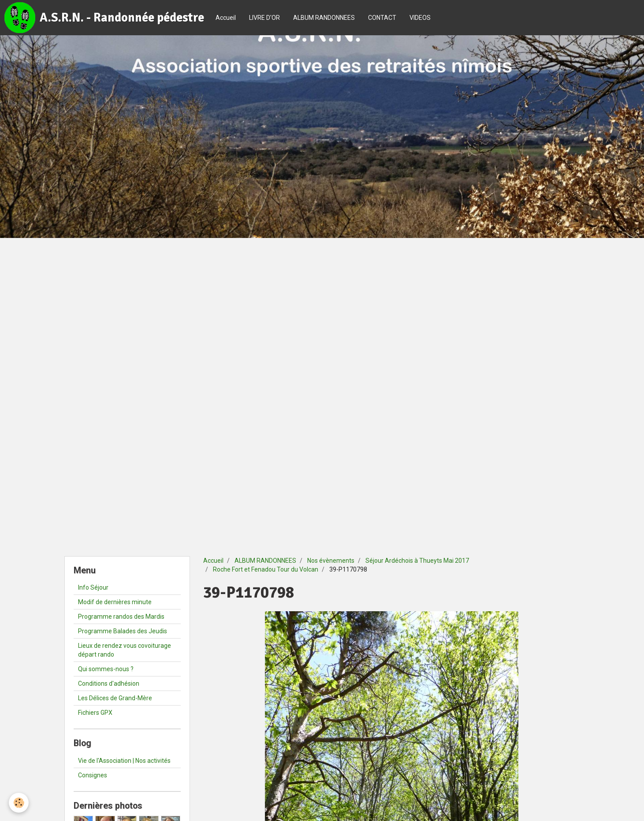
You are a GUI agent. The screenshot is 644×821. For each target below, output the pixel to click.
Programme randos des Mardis (121, 617)
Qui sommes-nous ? (106, 669)
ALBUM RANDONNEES (324, 18)
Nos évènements (331, 561)
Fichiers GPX (95, 713)
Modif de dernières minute (115, 602)
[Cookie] (19, 803)
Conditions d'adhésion (109, 684)
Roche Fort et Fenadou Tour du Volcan (266, 569)
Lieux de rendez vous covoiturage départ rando (125, 650)
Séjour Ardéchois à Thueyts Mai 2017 (417, 561)
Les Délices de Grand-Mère (115, 698)
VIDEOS (420, 18)
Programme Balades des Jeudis (123, 631)
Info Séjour (93, 587)
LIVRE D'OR (264, 18)
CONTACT (382, 18)
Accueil (226, 18)
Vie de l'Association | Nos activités (124, 761)
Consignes (93, 775)
